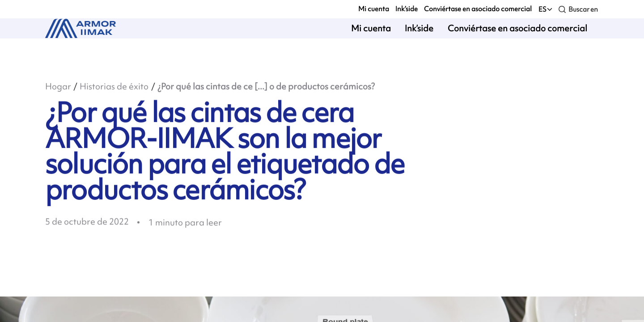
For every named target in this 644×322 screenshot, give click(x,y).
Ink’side (407, 9)
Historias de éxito (114, 87)
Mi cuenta (374, 9)
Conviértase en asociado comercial (478, 9)
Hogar (58, 87)
